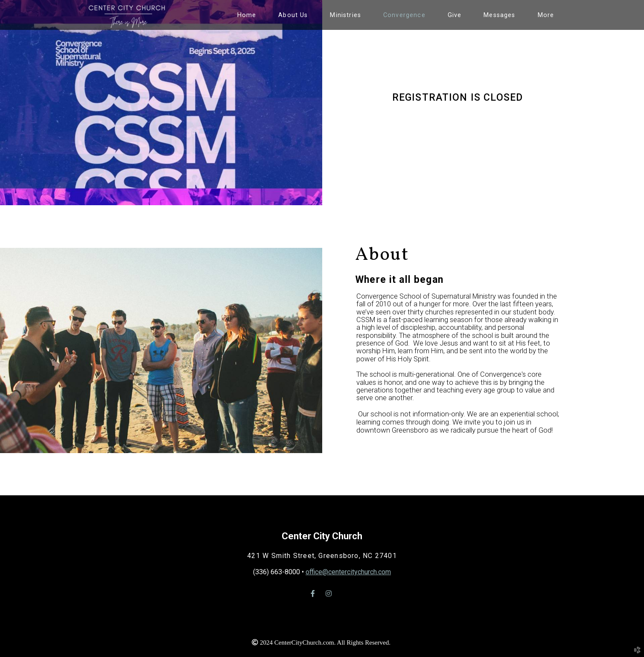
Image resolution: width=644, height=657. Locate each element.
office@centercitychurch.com (348, 572)
